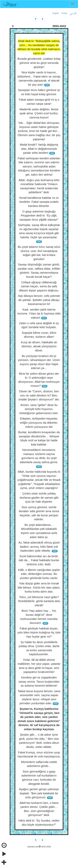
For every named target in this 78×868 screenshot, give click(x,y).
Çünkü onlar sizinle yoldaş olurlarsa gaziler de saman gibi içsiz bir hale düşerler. (39, 498)
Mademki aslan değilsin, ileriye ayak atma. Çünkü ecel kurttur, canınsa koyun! (39, 113)
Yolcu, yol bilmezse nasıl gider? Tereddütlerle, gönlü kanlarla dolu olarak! (39, 601)
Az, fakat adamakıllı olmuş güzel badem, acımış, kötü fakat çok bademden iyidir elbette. (39, 547)
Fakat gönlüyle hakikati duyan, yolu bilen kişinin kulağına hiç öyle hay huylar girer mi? (39, 633)
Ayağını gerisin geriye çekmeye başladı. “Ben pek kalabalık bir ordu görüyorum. (39, 793)
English (56, 13)
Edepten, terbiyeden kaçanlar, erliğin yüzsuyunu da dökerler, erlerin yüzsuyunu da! (39, 423)
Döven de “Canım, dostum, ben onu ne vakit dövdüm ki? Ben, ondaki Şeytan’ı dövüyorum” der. (39, 395)
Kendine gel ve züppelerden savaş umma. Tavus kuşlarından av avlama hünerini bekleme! (39, 682)
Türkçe (64, 13)
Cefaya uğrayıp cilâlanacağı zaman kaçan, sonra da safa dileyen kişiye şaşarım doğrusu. (39, 286)
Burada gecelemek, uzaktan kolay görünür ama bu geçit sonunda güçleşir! (39, 63)
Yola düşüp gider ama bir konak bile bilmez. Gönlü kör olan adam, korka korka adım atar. (39, 587)
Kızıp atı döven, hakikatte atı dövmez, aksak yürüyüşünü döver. (39, 346)
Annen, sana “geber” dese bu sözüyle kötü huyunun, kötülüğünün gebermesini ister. (39, 409)
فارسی (73, 13)
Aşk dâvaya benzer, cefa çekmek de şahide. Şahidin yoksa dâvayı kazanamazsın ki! (39, 300)
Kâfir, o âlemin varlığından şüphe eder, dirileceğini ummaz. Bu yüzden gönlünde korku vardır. (39, 574)
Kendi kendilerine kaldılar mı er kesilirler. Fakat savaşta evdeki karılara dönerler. (39, 202)
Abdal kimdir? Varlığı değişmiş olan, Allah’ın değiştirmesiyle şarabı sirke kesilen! (39, 149)
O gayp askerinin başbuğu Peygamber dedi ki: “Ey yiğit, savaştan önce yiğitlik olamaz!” (39, 216)
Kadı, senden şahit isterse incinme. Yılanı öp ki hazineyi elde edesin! (39, 314)
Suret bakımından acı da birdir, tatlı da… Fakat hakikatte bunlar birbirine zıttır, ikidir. (39, 560)
